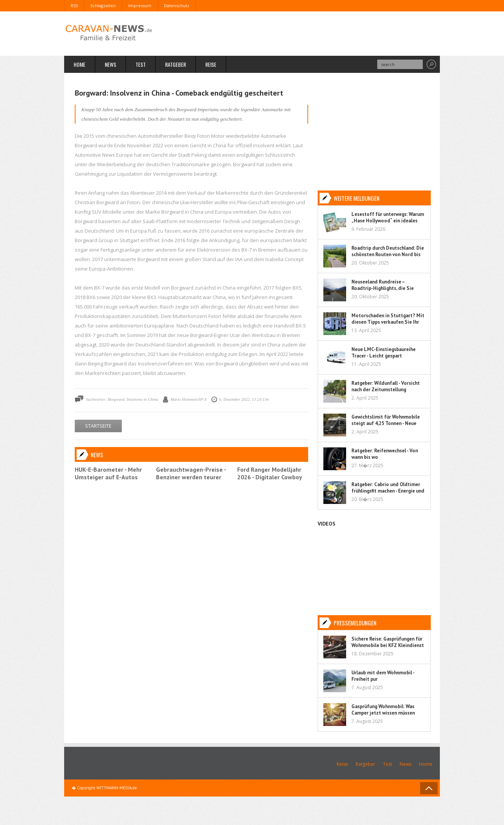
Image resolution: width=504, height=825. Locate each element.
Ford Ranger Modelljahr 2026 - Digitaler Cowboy (270, 473)
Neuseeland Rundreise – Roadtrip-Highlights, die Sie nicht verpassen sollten (383, 288)
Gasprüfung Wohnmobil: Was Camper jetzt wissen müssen (383, 710)
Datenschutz (177, 6)
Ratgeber (176, 64)
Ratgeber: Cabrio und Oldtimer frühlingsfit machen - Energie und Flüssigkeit (388, 491)
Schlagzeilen (103, 6)
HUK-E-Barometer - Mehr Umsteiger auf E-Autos (108, 473)
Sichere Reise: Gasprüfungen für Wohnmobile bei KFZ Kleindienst (388, 642)
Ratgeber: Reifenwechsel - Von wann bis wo (385, 454)
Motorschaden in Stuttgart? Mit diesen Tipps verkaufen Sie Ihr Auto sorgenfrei (388, 322)
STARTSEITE (98, 426)
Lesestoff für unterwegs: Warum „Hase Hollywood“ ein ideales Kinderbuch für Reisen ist (388, 221)
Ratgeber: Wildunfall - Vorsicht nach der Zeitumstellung (386, 386)
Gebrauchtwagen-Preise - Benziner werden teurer (191, 473)
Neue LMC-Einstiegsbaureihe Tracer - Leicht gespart (384, 353)
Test (141, 64)
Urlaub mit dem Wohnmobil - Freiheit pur (383, 676)
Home (80, 64)
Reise (211, 64)
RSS (74, 6)
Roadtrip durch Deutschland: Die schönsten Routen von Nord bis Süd (388, 254)
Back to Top (429, 788)
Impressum (140, 6)
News (110, 64)
